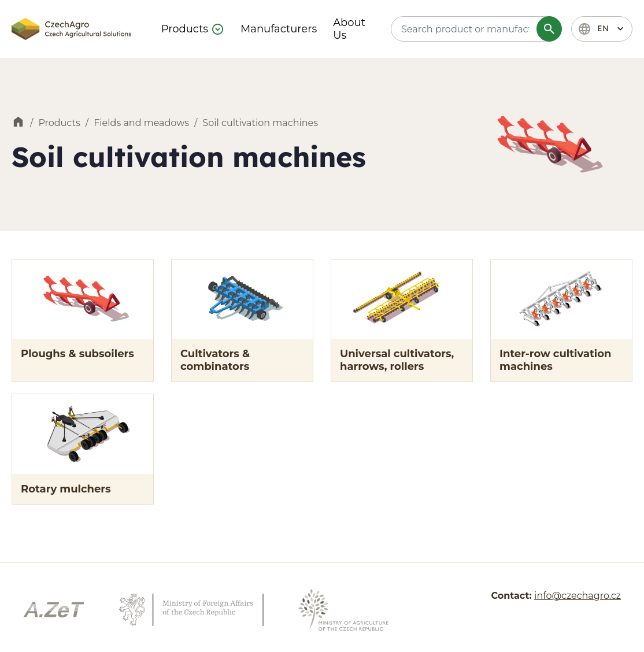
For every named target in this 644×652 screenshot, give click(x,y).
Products (185, 29)
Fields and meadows (141, 123)
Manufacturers (279, 29)
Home (18, 123)
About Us (349, 29)
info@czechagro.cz (578, 596)
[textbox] (475, 29)
